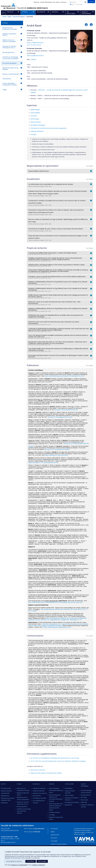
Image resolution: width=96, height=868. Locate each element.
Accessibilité (54, 841)
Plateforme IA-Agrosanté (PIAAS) (56, 818)
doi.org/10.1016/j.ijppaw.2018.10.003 (60, 417)
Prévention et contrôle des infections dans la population (49, 128)
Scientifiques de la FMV (39, 798)
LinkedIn (34, 59)
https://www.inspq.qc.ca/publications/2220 (57, 627)
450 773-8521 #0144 (34, 45)
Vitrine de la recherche (38, 770)
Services (52, 784)
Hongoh (31, 446)
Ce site (72, 5)
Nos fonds (84, 797)
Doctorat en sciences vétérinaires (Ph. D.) (9, 47)
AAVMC (83, 834)
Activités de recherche (39, 788)
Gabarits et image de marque (59, 844)
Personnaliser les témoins (15, 861)
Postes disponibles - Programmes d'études (10, 84)
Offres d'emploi (69, 795)
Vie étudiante (69, 788)
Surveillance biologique (38, 125)
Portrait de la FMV (6, 788)
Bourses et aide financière (11, 74)
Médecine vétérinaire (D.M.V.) (9, 35)
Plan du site (54, 838)
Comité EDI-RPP (5, 793)
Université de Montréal (8, 6)
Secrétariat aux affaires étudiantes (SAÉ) (8, 799)
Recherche (36, 784)
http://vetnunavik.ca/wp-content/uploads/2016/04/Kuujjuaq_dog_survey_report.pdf (55, 602)
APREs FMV (84, 802)
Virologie (33, 134)
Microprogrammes (8, 52)
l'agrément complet (79, 832)
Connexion (64, 2)
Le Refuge (52, 815)
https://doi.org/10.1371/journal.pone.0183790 (43, 462)
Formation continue (54, 812)
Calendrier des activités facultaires (72, 799)
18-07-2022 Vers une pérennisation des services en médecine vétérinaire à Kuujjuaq (58, 761)
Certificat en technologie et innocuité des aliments (10, 58)
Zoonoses (34, 116)
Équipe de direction (6, 791)
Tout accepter (42, 861)
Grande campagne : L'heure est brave (87, 791)
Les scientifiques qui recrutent (39, 802)
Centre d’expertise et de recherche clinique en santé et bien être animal (56, 807)
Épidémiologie (35, 109)
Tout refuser (31, 861)
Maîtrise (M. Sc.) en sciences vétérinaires (9, 41)
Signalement (69, 805)
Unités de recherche (39, 791)
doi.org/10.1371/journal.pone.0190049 (57, 449)
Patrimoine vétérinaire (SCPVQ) (87, 806)
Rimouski (37, 832)
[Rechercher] (85, 2)
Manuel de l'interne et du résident (10, 69)
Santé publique (35, 113)
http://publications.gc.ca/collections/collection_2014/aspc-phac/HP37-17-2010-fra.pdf (58, 610)
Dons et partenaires (85, 785)
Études (10, 17)
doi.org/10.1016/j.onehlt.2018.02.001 (66, 410)
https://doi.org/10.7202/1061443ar (56, 455)
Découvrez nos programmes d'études (10, 28)
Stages (5, 89)
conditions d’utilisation (38, 865)
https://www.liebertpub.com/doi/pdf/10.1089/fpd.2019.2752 (64, 376)
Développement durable (72, 802)
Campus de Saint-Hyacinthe (70, 792)
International (7, 79)
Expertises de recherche (40, 793)
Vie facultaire (69, 784)
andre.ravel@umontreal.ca (35, 43)
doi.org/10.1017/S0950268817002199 (76, 443)
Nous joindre (54, 829)
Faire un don (84, 800)
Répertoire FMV (55, 835)
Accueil (4, 17)
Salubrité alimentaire (37, 131)
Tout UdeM (79, 5)
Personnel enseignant (19, 17)
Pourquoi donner (86, 795)
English (53, 832)
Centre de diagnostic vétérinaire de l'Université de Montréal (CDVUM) (56, 798)
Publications (4, 803)
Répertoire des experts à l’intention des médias (46, 773)
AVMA (88, 832)
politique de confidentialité (19, 865)
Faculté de (33, 8)
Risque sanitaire (36, 122)
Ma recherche (37, 796)
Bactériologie (35, 119)
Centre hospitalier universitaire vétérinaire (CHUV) (56, 790)
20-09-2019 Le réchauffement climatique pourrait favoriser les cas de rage (55, 758)
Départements (5, 796)
